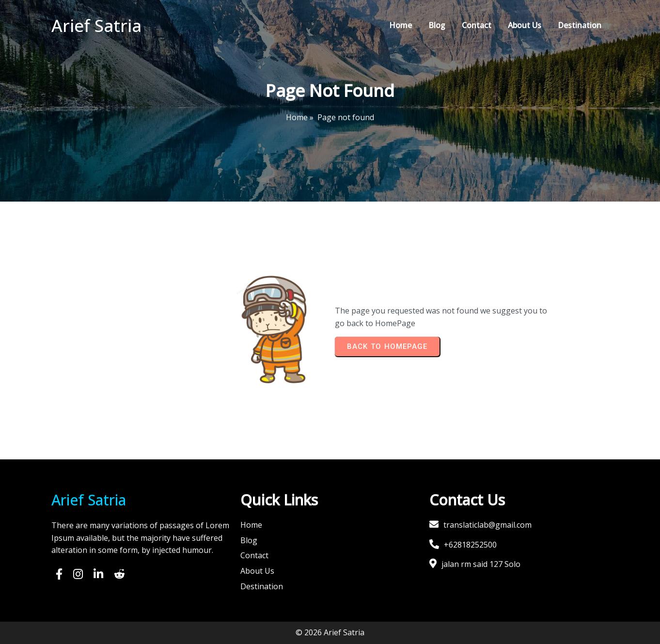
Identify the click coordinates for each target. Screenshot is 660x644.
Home (297, 117)
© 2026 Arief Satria (330, 632)
